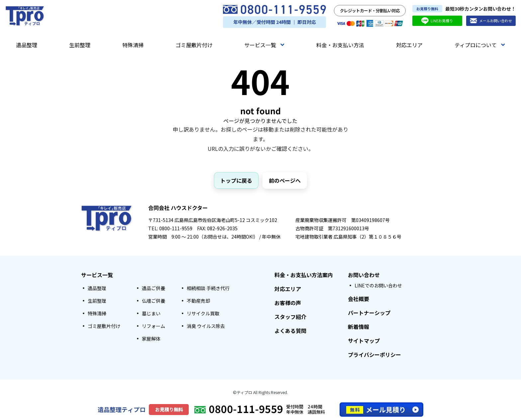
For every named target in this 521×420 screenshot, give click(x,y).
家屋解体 (151, 339)
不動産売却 (198, 301)
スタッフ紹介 (290, 317)
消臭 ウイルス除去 (206, 326)
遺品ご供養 (154, 288)
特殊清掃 (133, 45)
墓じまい (151, 313)
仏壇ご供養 (154, 301)
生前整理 (80, 45)
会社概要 (359, 299)
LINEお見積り (437, 21)
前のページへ (285, 180)
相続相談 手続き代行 (208, 288)
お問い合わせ (364, 275)
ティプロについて (480, 45)
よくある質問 (290, 331)
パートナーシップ (369, 313)
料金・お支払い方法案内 (304, 275)
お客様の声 (288, 303)
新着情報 (359, 327)
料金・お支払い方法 (340, 45)
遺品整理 (27, 45)
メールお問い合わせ (491, 21)
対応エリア (409, 45)
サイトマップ (364, 341)
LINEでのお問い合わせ (378, 285)
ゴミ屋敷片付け (194, 45)
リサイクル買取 (203, 313)
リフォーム (154, 326)
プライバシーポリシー (374, 355)
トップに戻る (236, 180)
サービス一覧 (264, 45)
